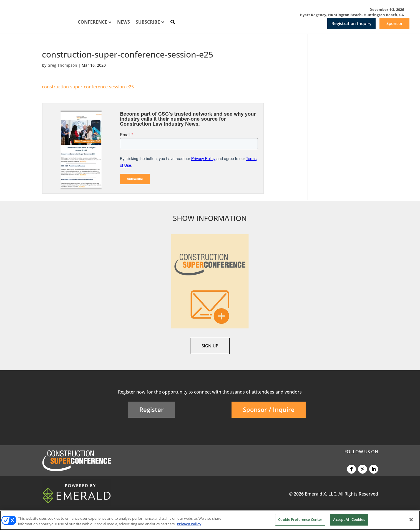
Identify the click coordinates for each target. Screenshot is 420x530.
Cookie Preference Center (300, 519)
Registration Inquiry (351, 23)
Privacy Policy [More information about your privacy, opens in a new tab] (189, 524)
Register (152, 409)
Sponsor (394, 23)
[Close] (411, 519)
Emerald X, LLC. (321, 494)
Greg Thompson (62, 65)
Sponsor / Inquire (269, 409)
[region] (210, 520)
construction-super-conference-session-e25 (88, 87)
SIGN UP (210, 346)
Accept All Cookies (349, 519)
